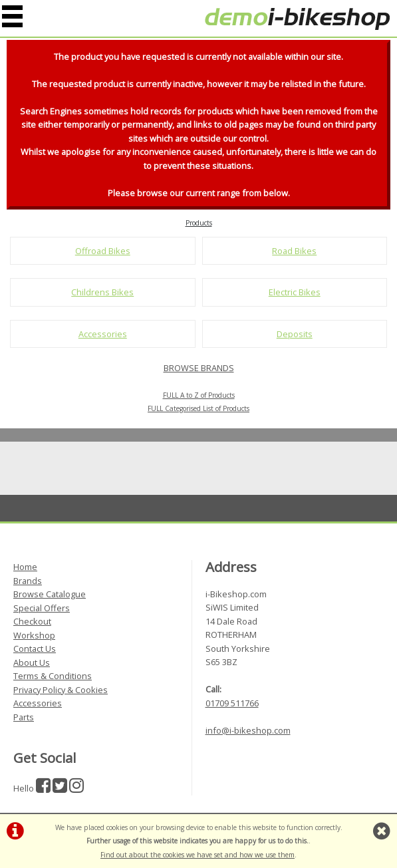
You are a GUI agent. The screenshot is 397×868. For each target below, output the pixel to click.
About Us (32, 662)
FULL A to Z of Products (199, 395)
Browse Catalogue (50, 594)
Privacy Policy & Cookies (61, 690)
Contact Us (35, 649)
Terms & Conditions (53, 676)
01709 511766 (232, 703)
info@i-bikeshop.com (248, 730)
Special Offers (42, 608)
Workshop (34, 635)
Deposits (295, 334)
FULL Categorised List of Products (198, 408)
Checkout (32, 621)
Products (199, 223)
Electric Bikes (295, 292)
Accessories (103, 334)
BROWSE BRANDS (199, 368)
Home (25, 567)
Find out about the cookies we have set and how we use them (198, 855)
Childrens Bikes (102, 292)
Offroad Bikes (103, 251)
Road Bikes (294, 251)
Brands (28, 581)
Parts (24, 717)
